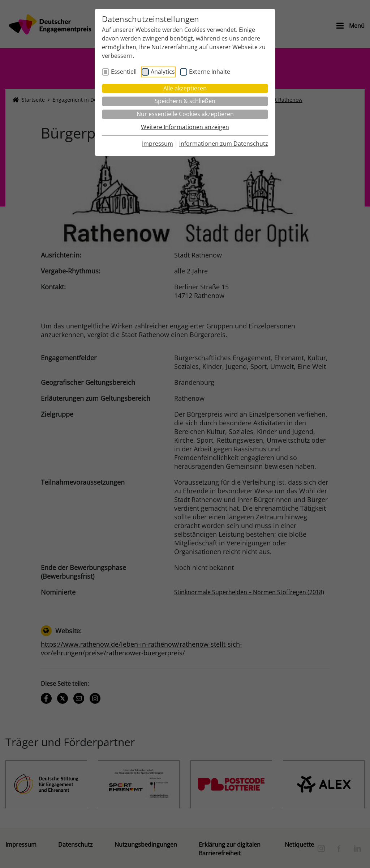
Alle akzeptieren (185, 88)
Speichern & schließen (185, 101)
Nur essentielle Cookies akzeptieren (185, 114)
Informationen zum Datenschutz (224, 144)
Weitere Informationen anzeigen (185, 127)
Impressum (158, 144)
